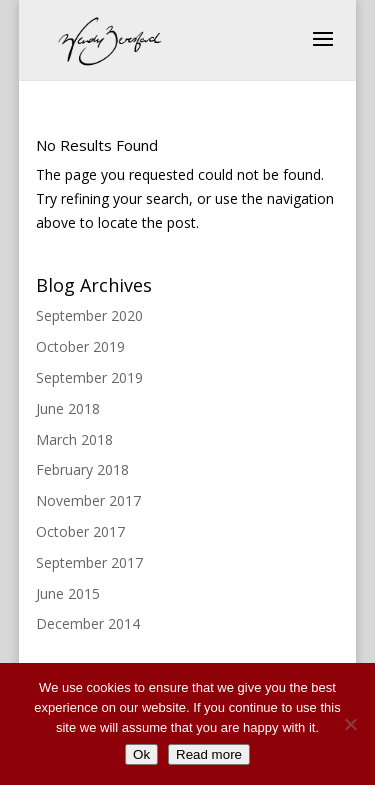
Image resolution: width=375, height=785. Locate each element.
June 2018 (68, 408)
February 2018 (82, 469)
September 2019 (89, 377)
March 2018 (74, 439)
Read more (209, 754)
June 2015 (68, 593)
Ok (141, 754)
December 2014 (88, 623)
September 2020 (89, 315)
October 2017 (80, 531)
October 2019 (80, 346)
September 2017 (89, 562)
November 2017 (88, 500)
